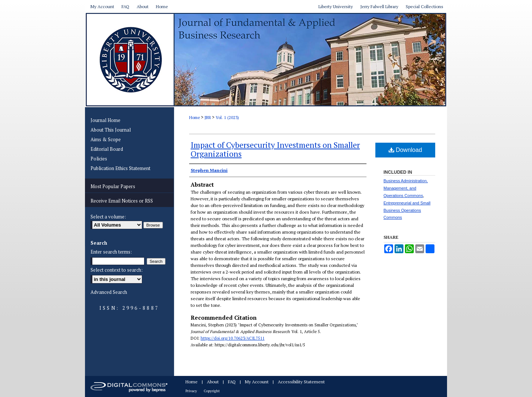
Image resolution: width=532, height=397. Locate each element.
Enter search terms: (111, 252)
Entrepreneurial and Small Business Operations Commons (407, 210)
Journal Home (105, 120)
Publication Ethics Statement (120, 168)
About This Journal (111, 130)
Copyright (212, 391)
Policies (99, 159)
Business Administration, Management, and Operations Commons (406, 188)
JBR (208, 118)
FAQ (232, 382)
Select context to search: (117, 270)
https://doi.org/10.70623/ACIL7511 (233, 338)
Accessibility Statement (301, 382)
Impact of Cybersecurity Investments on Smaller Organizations (275, 149)
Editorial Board (107, 149)
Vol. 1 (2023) (227, 118)
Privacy (191, 391)
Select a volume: (108, 217)
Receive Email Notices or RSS (122, 201)
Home (195, 118)
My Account (257, 382)
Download (405, 150)
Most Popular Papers (113, 186)
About (213, 382)
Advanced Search (109, 292)
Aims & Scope (106, 139)
